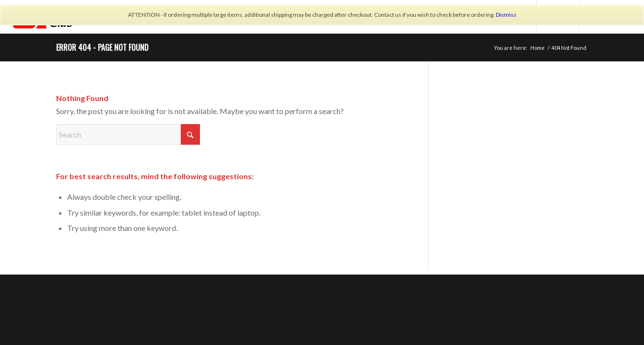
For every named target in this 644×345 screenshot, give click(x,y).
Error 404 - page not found (102, 47)
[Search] (128, 134)
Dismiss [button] (506, 15)
